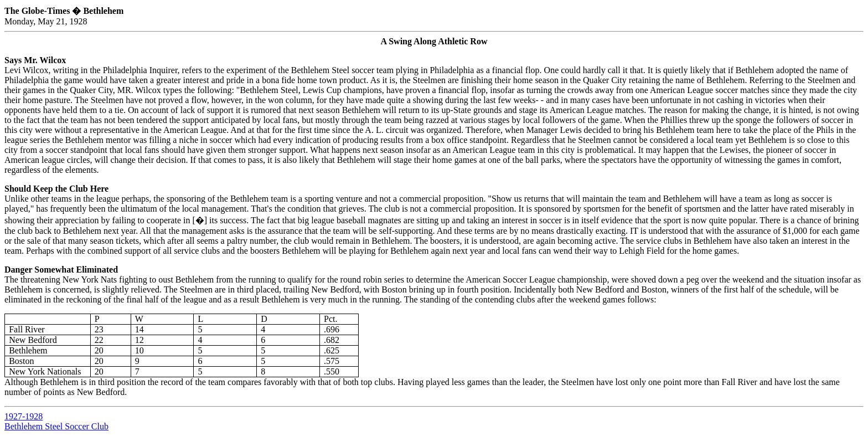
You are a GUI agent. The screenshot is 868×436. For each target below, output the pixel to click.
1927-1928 (24, 416)
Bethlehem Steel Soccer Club (56, 426)
